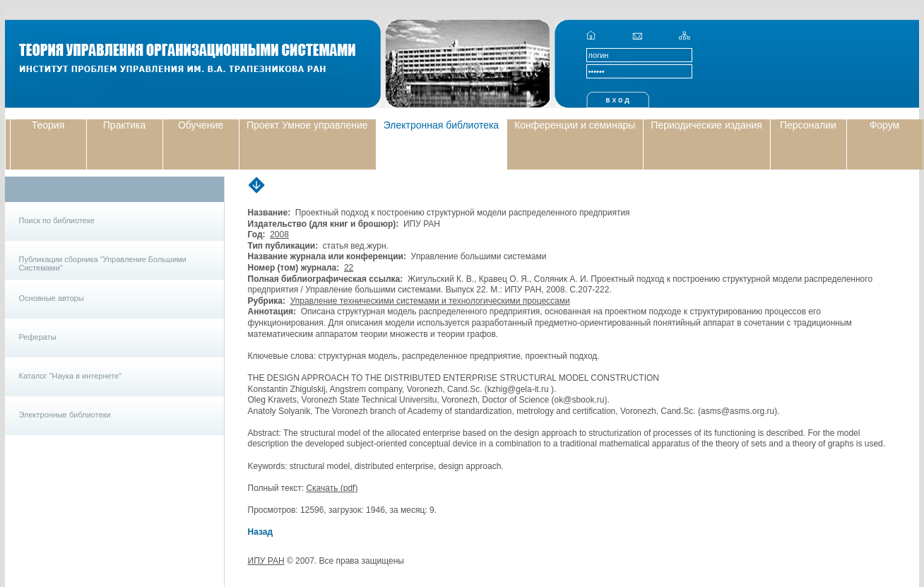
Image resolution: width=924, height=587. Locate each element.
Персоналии (808, 125)
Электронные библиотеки (65, 415)
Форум (885, 125)
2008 (279, 235)
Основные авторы (52, 298)
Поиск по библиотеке (57, 220)
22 (349, 268)
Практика (124, 125)
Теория (48, 125)
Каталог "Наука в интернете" (71, 376)
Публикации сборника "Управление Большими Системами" (103, 263)
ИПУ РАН (266, 561)
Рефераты (38, 337)
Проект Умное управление (307, 125)
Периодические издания (706, 125)
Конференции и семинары (575, 125)
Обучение (201, 125)
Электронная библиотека (442, 125)
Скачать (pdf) (332, 488)
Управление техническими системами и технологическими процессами (430, 301)
